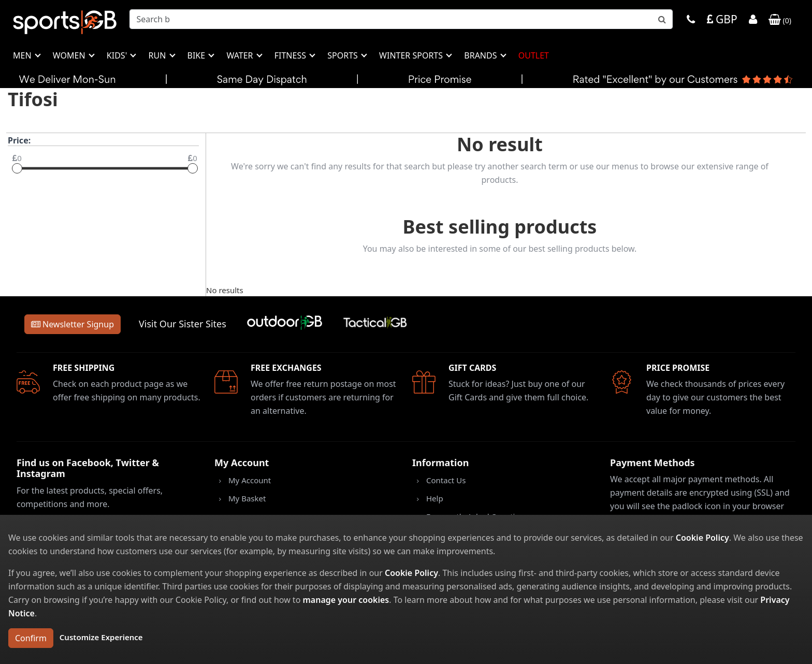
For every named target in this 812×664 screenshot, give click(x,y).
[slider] (17, 168)
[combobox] (401, 19)
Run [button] (158, 55)
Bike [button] (198, 55)
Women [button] (70, 55)
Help (435, 498)
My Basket (247, 498)
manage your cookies (346, 600)
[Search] (401, 19)
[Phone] (691, 20)
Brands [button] (481, 55)
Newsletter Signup (72, 324)
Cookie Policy (702, 538)
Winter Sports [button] (412, 55)
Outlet (534, 55)
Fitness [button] (291, 55)
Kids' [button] (118, 55)
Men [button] (23, 55)
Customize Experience (101, 637)
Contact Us (446, 480)
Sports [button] (344, 55)
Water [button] (241, 55)
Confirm (31, 638)
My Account (250, 480)
